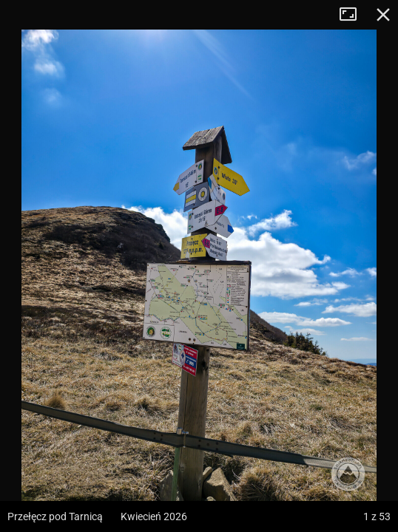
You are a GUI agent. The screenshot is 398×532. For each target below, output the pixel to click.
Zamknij (383, 15)
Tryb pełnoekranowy (354, 15)
